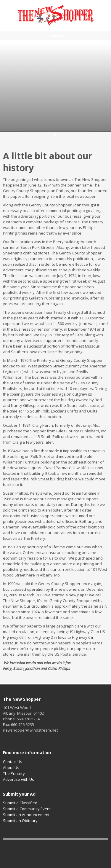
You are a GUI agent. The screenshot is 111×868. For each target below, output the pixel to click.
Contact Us (13, 762)
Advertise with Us (18, 779)
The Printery (14, 773)
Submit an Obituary (20, 821)
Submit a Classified (20, 803)
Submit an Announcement (26, 815)
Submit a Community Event (27, 809)
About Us (11, 767)
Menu (58, 36)
